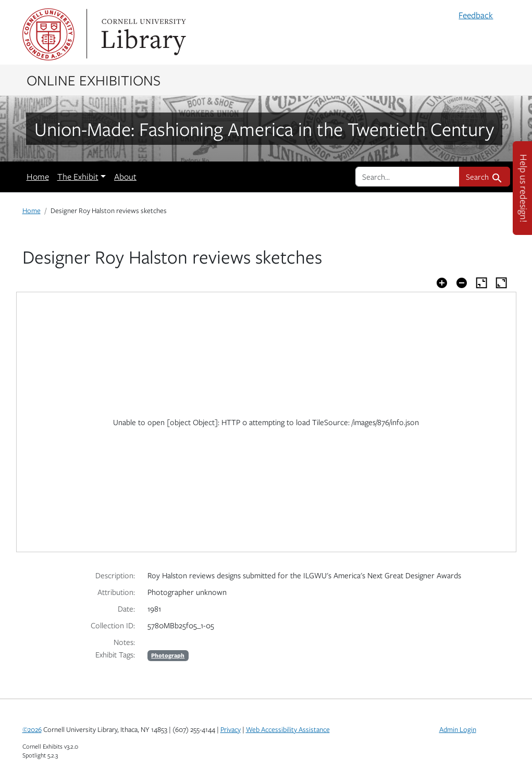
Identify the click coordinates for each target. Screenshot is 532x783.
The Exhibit (78, 177)
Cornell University (48, 34)
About (125, 177)
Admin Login (458, 729)
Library (142, 34)
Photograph (168, 655)
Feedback (476, 15)
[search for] (407, 177)
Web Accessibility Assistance (288, 729)
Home (38, 177)
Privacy (231, 729)
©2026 (32, 729)
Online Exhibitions (94, 80)
